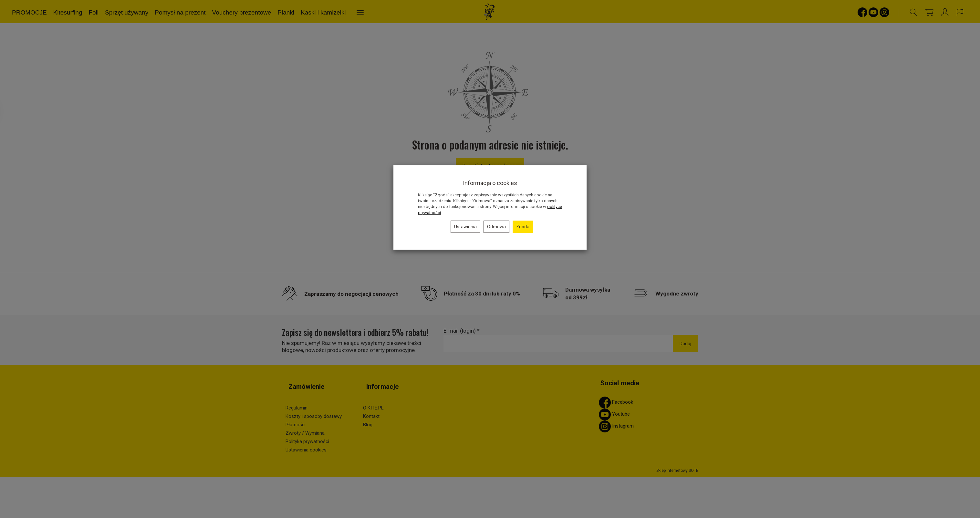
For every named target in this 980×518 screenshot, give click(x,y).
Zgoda (523, 227)
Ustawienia (465, 227)
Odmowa (496, 227)
